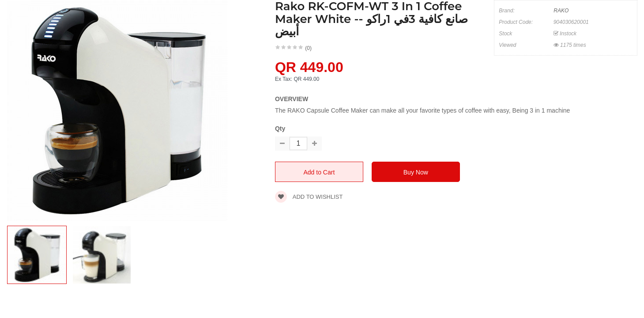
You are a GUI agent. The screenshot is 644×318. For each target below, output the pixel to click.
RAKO (561, 11)
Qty (280, 129)
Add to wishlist (309, 197)
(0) (308, 48)
